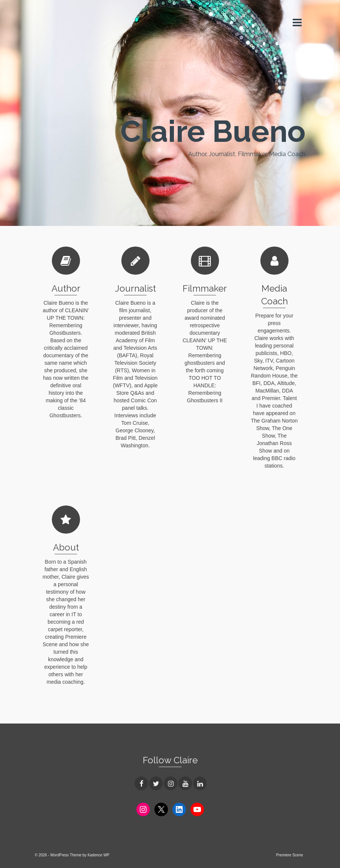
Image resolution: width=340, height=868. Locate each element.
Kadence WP (98, 855)
